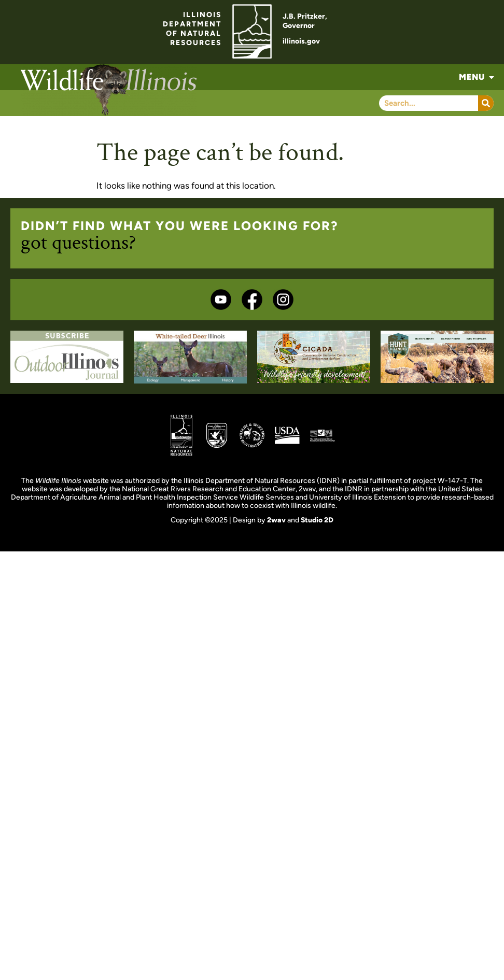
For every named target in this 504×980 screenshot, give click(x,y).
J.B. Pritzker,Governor (305, 21)
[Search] (486, 103)
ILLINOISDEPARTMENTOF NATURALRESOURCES (192, 29)
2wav (276, 520)
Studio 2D (317, 520)
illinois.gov (301, 41)
